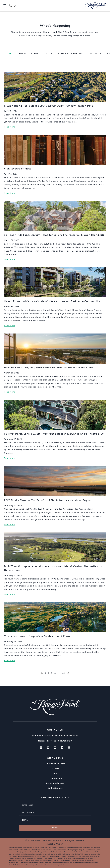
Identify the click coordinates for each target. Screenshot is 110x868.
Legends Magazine (71, 53)
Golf (49, 53)
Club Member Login (55, 764)
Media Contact (55, 788)
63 (63, 673)
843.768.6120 (65, 741)
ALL (11, 53)
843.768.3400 (71, 736)
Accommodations (55, 783)
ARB (55, 774)
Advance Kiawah (30, 53)
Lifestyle (95, 53)
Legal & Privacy (55, 844)
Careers (55, 769)
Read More (10, 127)
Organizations (55, 778)
